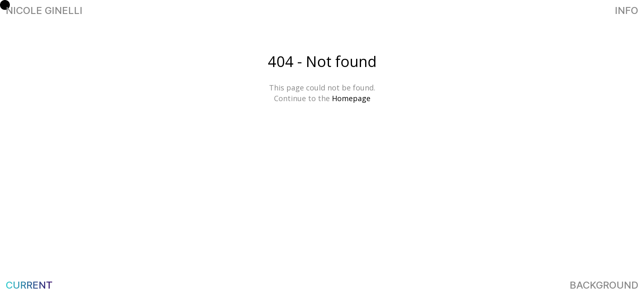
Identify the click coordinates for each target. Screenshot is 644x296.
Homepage (351, 98)
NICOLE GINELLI (322, 11)
